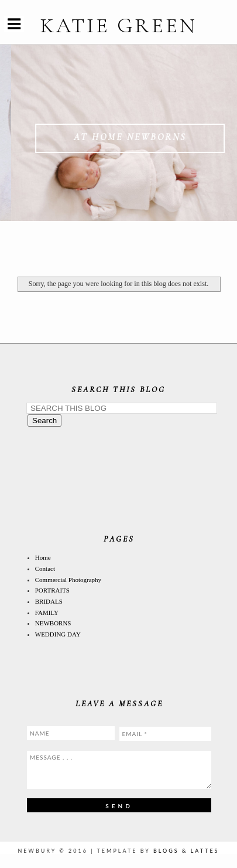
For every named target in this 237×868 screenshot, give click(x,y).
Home (43, 557)
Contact (45, 569)
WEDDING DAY (58, 634)
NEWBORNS (53, 623)
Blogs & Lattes (186, 851)
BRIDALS (49, 601)
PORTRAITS (52, 590)
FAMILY (47, 612)
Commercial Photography (68, 580)
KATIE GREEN (118, 25)
